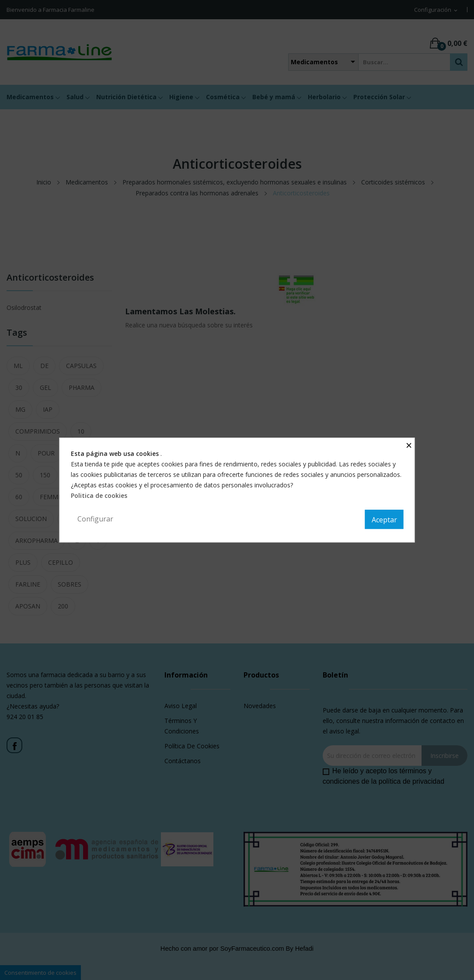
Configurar (95, 519)
